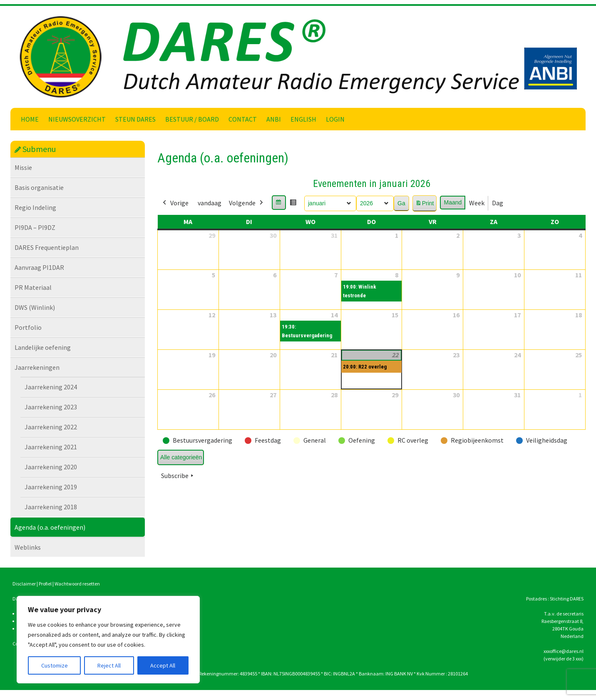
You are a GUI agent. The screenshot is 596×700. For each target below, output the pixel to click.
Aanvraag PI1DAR (39, 267)
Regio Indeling (35, 207)
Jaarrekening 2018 (51, 507)
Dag (498, 203)
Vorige (175, 203)
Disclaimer (24, 584)
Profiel (45, 584)
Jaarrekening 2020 (51, 467)
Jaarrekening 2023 (51, 407)
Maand (453, 202)
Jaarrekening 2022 (51, 427)
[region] (108, 640)
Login (335, 119)
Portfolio (28, 327)
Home (30, 119)
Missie (23, 167)
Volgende (247, 203)
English (303, 119)
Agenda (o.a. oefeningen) (50, 527)
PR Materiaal (33, 287)
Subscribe (178, 476)
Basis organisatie (39, 187)
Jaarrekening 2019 (51, 487)
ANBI (274, 119)
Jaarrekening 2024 (51, 387)
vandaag (210, 203)
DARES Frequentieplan (47, 247)
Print (425, 205)
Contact (243, 119)
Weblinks (28, 547)
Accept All (163, 665)
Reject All (109, 665)
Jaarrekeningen (37, 367)
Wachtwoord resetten (77, 584)
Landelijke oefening (43, 347)
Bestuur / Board (192, 119)
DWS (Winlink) (35, 307)
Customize (55, 665)
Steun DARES (135, 119)
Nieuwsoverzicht (77, 119)
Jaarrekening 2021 (51, 447)
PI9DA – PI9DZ (35, 227)
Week (477, 203)
